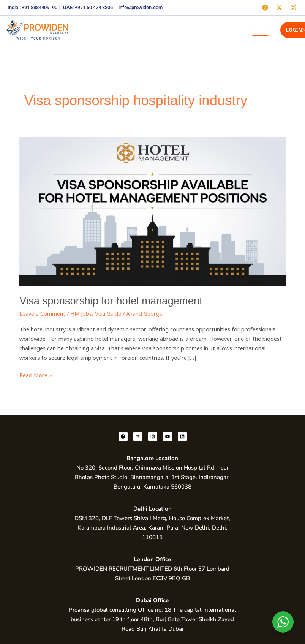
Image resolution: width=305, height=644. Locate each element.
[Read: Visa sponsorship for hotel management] (152, 210)
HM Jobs (81, 313)
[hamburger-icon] (260, 30)
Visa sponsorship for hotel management (111, 301)
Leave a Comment (42, 313)
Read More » (36, 375)
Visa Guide (108, 313)
